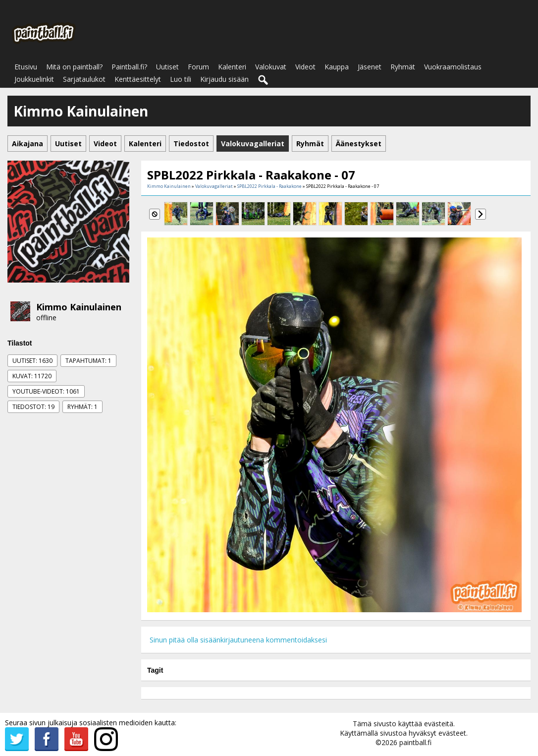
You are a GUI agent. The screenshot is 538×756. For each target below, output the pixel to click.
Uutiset (167, 67)
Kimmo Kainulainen (79, 307)
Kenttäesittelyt (138, 79)
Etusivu (26, 67)
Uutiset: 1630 (32, 361)
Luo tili (181, 79)
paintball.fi (415, 742)
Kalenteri (232, 67)
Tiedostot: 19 (33, 407)
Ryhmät (403, 67)
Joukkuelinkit (34, 79)
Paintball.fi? (129, 67)
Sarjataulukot (84, 79)
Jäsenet (370, 67)
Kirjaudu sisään (224, 79)
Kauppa (337, 67)
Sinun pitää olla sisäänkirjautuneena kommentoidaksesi (238, 640)
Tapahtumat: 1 (88, 361)
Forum (198, 67)
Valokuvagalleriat (214, 186)
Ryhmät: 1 (82, 407)
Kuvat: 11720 (32, 376)
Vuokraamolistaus (453, 67)
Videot (305, 67)
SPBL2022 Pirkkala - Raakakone (269, 186)
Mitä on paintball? (74, 67)
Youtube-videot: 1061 (46, 391)
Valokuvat (271, 67)
